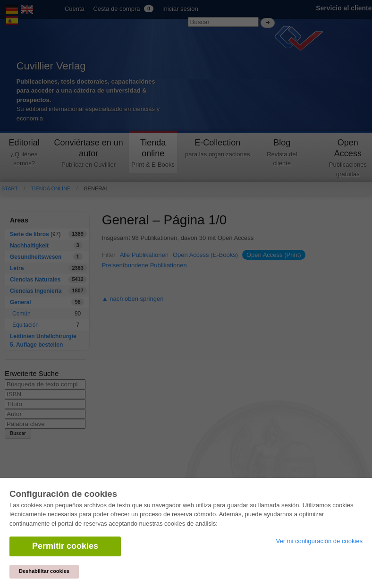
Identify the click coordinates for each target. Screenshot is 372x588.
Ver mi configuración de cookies (319, 541)
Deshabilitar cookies (44, 571)
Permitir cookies (65, 546)
